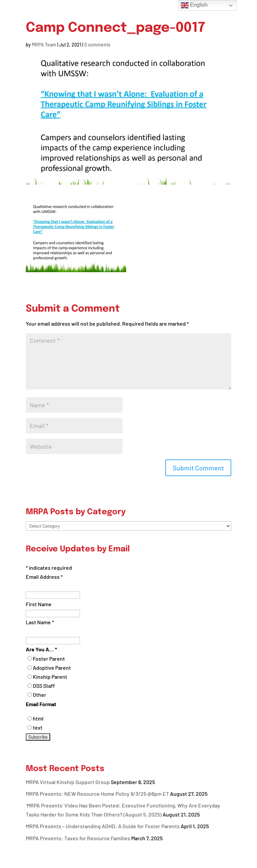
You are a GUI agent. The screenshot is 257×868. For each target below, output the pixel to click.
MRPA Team (44, 45)
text (38, 727)
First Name (39, 604)
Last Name (40, 622)
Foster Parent (49, 659)
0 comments (97, 45)
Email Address (44, 577)
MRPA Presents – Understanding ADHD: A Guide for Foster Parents (103, 826)
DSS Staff (44, 686)
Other (39, 695)
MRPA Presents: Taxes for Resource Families (78, 838)
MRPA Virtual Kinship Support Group (68, 782)
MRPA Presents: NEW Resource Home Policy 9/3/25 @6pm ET (97, 794)
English (194, 5)
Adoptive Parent (52, 668)
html (38, 718)
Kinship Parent (50, 677)
